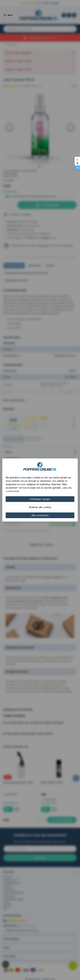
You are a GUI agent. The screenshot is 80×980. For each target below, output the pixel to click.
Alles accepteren (40, 515)
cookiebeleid (12, 491)
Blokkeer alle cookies (40, 507)
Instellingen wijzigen (40, 499)
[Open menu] (8, 15)
